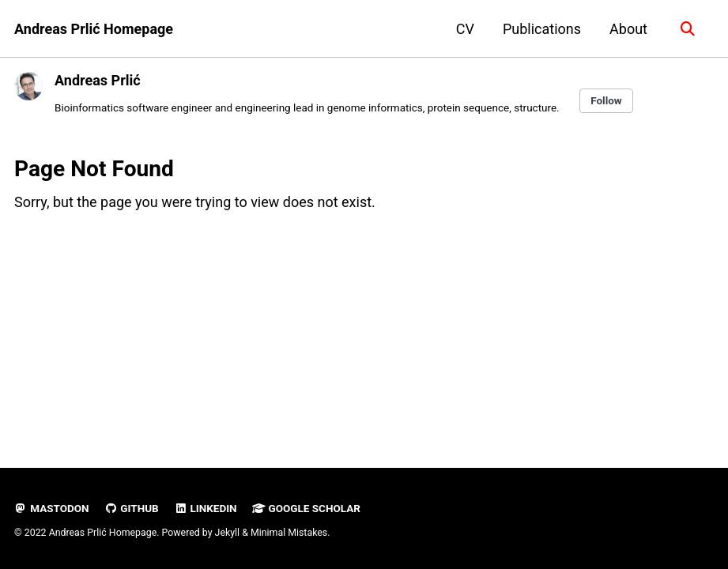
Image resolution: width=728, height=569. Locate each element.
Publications (542, 29)
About (628, 29)
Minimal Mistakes (289, 533)
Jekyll (228, 533)
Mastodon (52, 508)
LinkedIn (205, 508)
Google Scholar (306, 508)
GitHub (132, 508)
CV (465, 29)
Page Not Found (94, 169)
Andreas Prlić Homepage (94, 29)
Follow (606, 100)
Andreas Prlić (98, 80)
